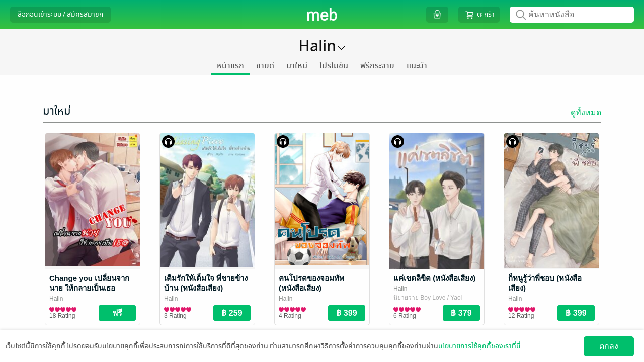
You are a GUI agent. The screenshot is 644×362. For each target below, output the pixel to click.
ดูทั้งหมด (586, 112)
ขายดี (265, 66)
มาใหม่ (297, 66)
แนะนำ (417, 66)
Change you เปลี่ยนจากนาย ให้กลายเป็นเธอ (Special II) (89, 288)
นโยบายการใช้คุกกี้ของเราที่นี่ (479, 346)
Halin (56, 299)
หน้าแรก (230, 66)
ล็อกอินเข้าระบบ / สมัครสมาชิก (60, 14)
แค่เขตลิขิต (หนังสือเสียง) (434, 278)
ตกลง (609, 346)
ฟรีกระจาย (377, 66)
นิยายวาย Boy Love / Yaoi (428, 298)
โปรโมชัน (334, 66)
